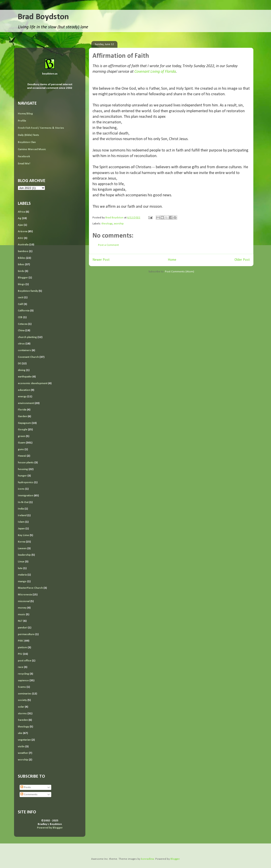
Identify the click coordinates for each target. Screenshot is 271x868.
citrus (21, 344)
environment (26, 403)
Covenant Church (28, 357)
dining (22, 370)
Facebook (24, 156)
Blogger (23, 278)
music (22, 614)
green (22, 436)
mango (22, 581)
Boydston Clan (27, 142)
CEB (20, 317)
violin (21, 747)
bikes (21, 264)
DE (19, 364)
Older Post (242, 260)
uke (20, 733)
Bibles (22, 258)
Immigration (26, 496)
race (21, 667)
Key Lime (23, 535)
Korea (22, 542)
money (22, 608)
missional (24, 601)
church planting (27, 337)
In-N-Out (23, 502)
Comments (29, 794)
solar (21, 707)
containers (24, 350)
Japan (21, 529)
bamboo (23, 251)
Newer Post (101, 260)
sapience (23, 681)
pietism (22, 647)
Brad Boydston (43, 17)
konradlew (148, 859)
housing (23, 469)
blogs (21, 284)
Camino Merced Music (32, 149)
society (22, 700)
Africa (21, 212)
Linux (21, 562)
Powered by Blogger (50, 828)
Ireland (22, 515)
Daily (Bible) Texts (28, 135)
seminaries (25, 694)
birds (21, 271)
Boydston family (28, 291)
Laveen (22, 548)
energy (22, 397)
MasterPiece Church (30, 588)
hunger (22, 476)
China (21, 330)
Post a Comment (108, 245)
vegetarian (24, 740)
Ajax (20, 225)
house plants (26, 463)
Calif (20, 304)
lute (20, 568)
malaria (22, 575)
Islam (21, 522)
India (21, 509)
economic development (33, 383)
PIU (20, 654)
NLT (20, 621)
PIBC (21, 641)
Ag (20, 218)
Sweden (23, 720)
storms (22, 714)
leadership (24, 555)
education (24, 390)
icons (21, 489)
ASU (21, 238)
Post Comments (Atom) (180, 272)
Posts (26, 787)
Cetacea (23, 324)
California (24, 311)
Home (172, 260)
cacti (21, 297)
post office (25, 661)
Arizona (23, 231)
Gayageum (24, 423)
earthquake (25, 377)
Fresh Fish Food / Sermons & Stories (41, 128)
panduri (23, 628)
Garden (22, 416)
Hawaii (22, 456)
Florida (22, 410)
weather (23, 753)
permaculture (26, 634)
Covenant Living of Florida (155, 72)
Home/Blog (25, 114)
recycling (23, 674)
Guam (22, 443)
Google (23, 430)
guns (21, 449)
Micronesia (25, 595)
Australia (23, 245)
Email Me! (24, 164)
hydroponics (26, 482)
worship (119, 224)
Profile (22, 121)
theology (107, 224)
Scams (22, 687)
